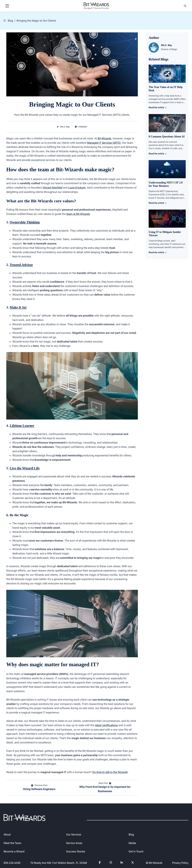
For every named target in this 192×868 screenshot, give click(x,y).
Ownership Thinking (25, 222)
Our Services (74, 835)
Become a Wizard (14, 852)
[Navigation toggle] (7, 6)
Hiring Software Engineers (39, 787)
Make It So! (18, 307)
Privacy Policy (180, 863)
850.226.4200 (12, 863)
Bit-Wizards (104, 138)
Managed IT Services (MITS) (104, 143)
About (7, 835)
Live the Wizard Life (25, 468)
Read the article (157, 108)
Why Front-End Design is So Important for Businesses (105, 787)
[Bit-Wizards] (96, 6)
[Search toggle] (185, 6)
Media (132, 843)
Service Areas (74, 843)
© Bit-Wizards (154, 863)
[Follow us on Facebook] (100, 863)
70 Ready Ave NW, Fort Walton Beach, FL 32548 (59, 863)
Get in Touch (136, 852)
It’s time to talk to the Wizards (110, 772)
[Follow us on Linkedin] (122, 863)
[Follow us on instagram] (111, 863)
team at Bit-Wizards (78, 214)
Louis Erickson (77, 188)
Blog (8, 20)
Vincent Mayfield (52, 188)
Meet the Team (12, 843)
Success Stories (76, 852)
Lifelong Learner (22, 426)
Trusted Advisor (21, 265)
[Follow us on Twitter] (133, 863)
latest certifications (106, 725)
